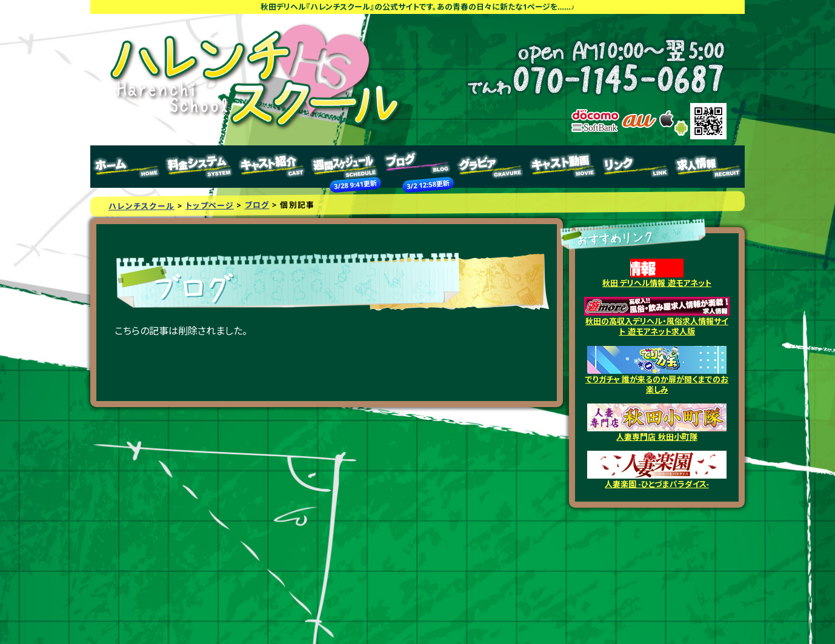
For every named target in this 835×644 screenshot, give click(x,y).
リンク (636, 167)
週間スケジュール (345, 167)
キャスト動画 (563, 167)
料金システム (199, 167)
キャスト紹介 (272, 167)
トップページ (127, 167)
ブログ (417, 167)
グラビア (490, 167)
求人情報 (708, 167)
